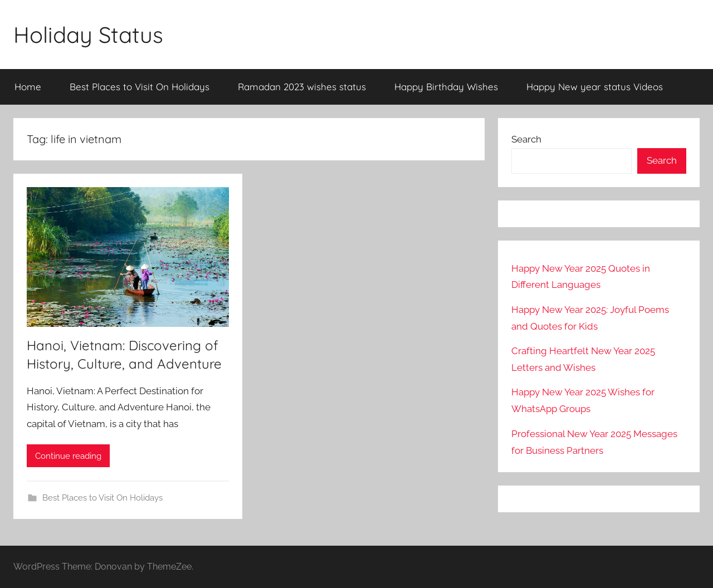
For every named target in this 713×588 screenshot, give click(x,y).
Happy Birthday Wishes (446, 87)
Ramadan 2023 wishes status (302, 87)
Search (526, 139)
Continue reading (68, 456)
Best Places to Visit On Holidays (140, 87)
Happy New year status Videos (595, 87)
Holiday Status (88, 35)
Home (28, 87)
